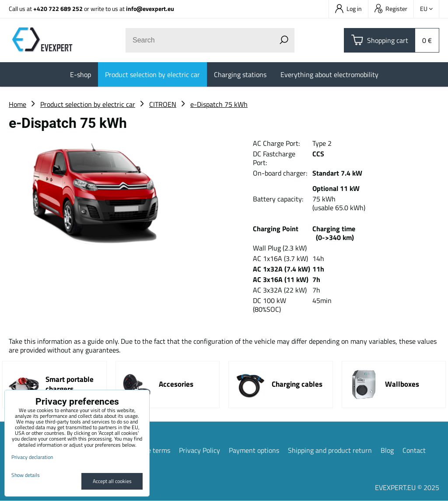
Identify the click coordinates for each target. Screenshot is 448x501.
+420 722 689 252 (58, 9)
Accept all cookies (112, 481)
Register (391, 9)
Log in (348, 9)
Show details (26, 475)
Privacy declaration (32, 457)
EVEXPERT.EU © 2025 (407, 487)
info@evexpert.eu (150, 9)
